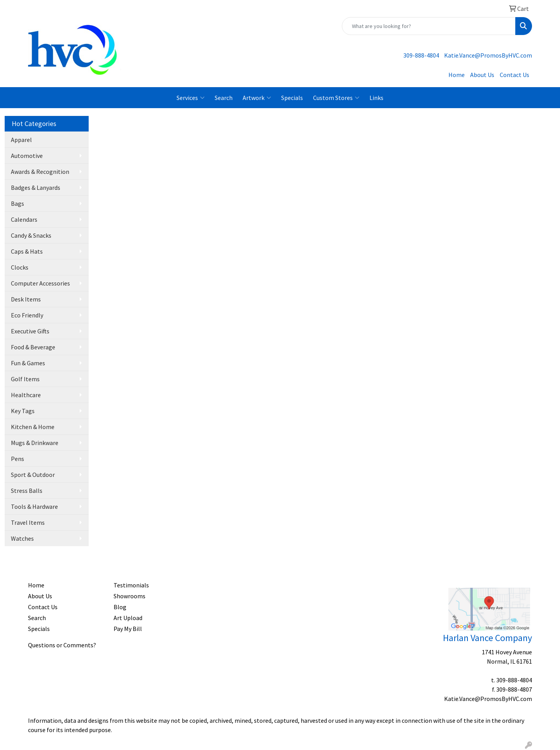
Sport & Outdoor (33, 475)
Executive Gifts (30, 331)
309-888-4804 (421, 55)
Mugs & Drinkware (35, 443)
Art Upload (128, 618)
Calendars (24, 219)
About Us (482, 75)
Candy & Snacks (31, 235)
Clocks (20, 267)
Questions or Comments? (62, 645)
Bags (17, 203)
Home (457, 75)
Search (224, 98)
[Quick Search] (429, 26)
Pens (17, 459)
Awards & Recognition (40, 172)
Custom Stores (336, 98)
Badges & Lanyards (36, 187)
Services (191, 98)
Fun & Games (28, 363)
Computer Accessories (40, 283)
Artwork (257, 98)
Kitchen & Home (33, 427)
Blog (120, 607)
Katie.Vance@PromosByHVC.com (488, 55)
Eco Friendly (27, 315)
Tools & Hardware (34, 506)
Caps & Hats (27, 251)
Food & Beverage (33, 347)
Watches (22, 538)
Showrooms (129, 596)
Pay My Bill (128, 629)
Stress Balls (27, 491)
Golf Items (25, 379)
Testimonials (131, 585)
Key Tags (23, 411)
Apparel (21, 140)
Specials (292, 98)
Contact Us (514, 75)
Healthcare (26, 395)
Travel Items (28, 522)
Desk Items (26, 299)
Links (376, 98)
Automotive (27, 156)
